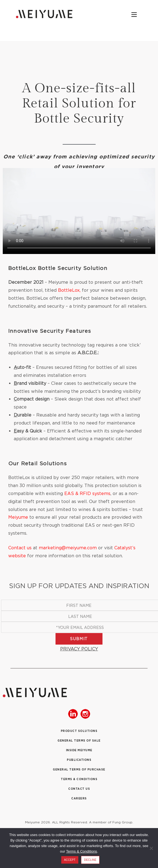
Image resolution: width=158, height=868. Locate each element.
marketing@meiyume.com (68, 548)
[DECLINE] (151, 848)
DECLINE (90, 860)
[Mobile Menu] (137, 15)
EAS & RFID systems (87, 493)
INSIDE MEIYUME (79, 750)
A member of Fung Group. (111, 822)
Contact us (20, 548)
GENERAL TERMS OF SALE (79, 741)
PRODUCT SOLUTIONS (79, 731)
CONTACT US (79, 789)
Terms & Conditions (81, 851)
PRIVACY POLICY (79, 649)
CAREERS (79, 798)
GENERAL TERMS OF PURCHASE (79, 770)
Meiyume (18, 517)
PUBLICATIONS (79, 760)
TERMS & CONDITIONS (79, 779)
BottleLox (69, 290)
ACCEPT (70, 860)
